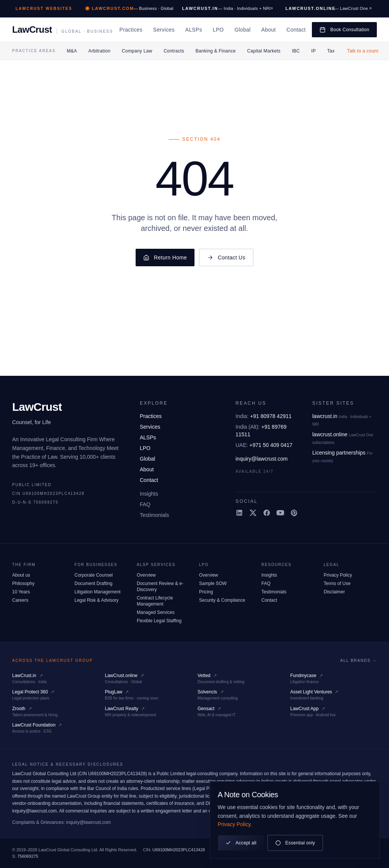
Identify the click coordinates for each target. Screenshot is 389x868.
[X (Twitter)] (253, 513)
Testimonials (154, 515)
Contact (296, 30)
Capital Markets (264, 51)
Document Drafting (93, 583)
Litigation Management (97, 592)
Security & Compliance (222, 600)
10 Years (21, 592)
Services (164, 30)
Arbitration (100, 51)
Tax (331, 51)
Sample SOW (213, 583)
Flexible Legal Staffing (159, 621)
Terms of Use (337, 583)
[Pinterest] (294, 513)
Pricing (206, 592)
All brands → (359, 661)
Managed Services (156, 612)
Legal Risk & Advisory (96, 600)
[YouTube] (280, 513)
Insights (149, 494)
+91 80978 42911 (264, 416)
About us (21, 575)
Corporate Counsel (94, 575)
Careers (20, 600)
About (269, 30)
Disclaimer (334, 592)
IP (313, 51)
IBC (296, 51)
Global (243, 30)
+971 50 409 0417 (264, 445)
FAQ (145, 504)
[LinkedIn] (239, 513)
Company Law (137, 51)
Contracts (174, 51)
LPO (218, 30)
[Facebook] (267, 513)
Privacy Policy (338, 575)
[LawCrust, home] (63, 30)
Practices (131, 30)
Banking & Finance (216, 51)
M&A (72, 51)
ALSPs (194, 30)
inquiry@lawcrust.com (262, 459)
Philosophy (23, 583)
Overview (146, 575)
